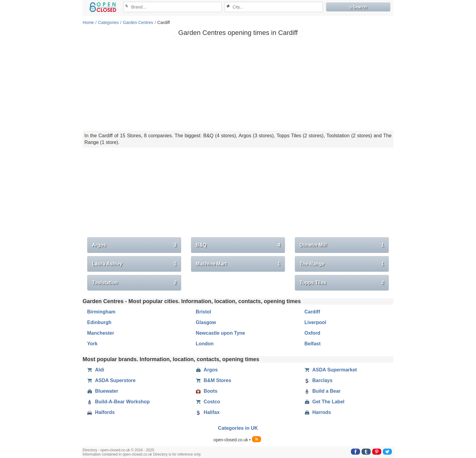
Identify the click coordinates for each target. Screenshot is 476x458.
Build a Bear (323, 391)
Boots (207, 391)
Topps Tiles (342, 283)
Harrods (318, 412)
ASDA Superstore (111, 381)
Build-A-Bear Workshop (118, 402)
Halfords (101, 412)
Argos (134, 245)
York (92, 344)
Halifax (208, 412)
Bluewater (103, 391)
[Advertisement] (238, 84)
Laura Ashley (134, 264)
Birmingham (101, 312)
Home (88, 22)
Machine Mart (238, 264)
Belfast (313, 344)
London (205, 344)
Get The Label (325, 402)
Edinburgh (99, 322)
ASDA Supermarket (331, 370)
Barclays (319, 381)
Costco (208, 402)
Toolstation (134, 283)
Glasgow (206, 322)
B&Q (238, 245)
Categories (108, 22)
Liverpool (315, 322)
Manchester (101, 333)
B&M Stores (214, 381)
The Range (342, 264)
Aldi (96, 370)
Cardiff (312, 312)
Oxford (312, 333)
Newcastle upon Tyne (220, 333)
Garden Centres (138, 22)
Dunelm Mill (342, 245)
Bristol (204, 312)
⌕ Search (358, 7)
